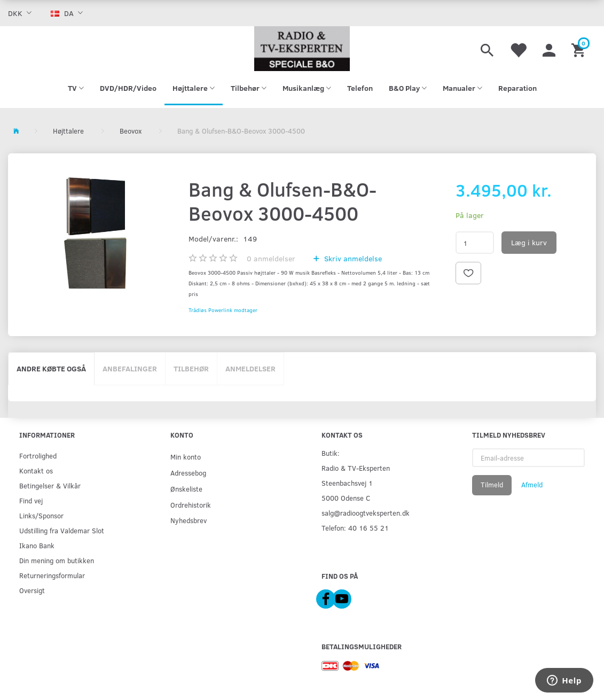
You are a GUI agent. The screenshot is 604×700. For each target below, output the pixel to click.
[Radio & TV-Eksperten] (302, 49)
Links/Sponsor (41, 515)
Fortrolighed (38, 456)
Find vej (31, 500)
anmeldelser (271, 258)
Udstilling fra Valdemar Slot (62, 530)
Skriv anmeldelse (352, 258)
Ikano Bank (37, 545)
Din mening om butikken (57, 560)
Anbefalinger (130, 368)
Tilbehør (191, 368)
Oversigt (32, 590)
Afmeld (532, 485)
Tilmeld (492, 485)
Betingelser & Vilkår (50, 485)
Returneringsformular (52, 575)
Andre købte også (51, 368)
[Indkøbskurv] (580, 49)
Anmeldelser (250, 368)
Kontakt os (36, 470)
